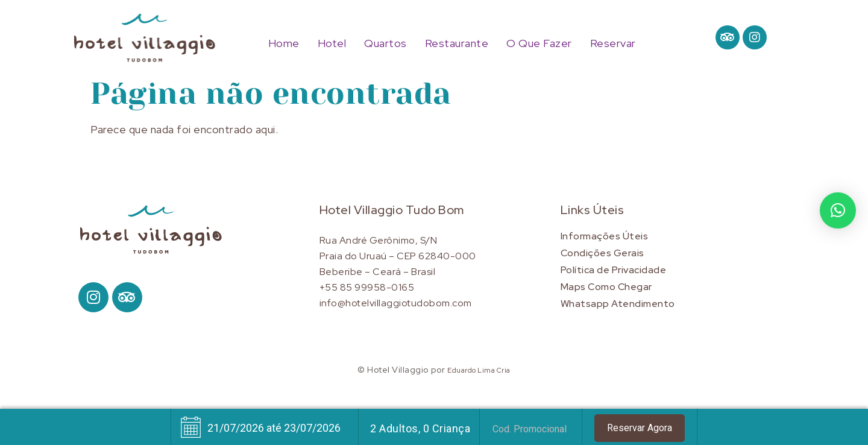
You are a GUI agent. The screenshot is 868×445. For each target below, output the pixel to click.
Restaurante (457, 43)
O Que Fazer (539, 43)
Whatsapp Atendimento (618, 304)
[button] (838, 210)
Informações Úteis (605, 236)
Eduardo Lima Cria (479, 370)
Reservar (613, 43)
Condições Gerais (602, 253)
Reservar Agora (640, 428)
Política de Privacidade (614, 270)
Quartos (385, 43)
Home (284, 43)
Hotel (332, 43)
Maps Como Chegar (606, 287)
